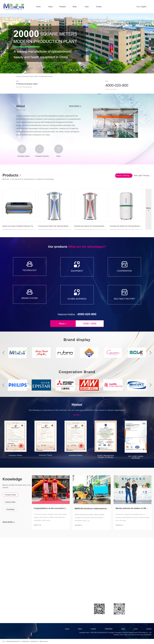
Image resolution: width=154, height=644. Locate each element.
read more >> (75, 106)
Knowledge (10, 509)
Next (151, 353)
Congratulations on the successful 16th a (51, 508)
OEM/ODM (109, 629)
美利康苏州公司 (34, 641)
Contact (99, 7)
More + (149, 209)
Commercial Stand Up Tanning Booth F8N (126, 226)
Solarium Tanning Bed (124, 176)
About (50, 7)
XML (126, 635)
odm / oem (90, 324)
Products (63, 7)
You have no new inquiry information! (140, 635)
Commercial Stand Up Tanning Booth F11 (55, 226)
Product (93, 629)
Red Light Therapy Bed (143, 176)
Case (87, 7)
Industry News (10, 502)
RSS (122, 635)
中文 (138, 7)
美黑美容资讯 (26, 641)
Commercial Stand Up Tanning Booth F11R (91, 226)
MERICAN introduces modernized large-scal (92, 509)
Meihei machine (34, 76)
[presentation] (3, 43)
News (75, 7)
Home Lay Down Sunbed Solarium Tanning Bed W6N (19, 226)
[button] (71, 70)
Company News (10, 495)
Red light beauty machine (46, 76)
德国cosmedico (44, 641)
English (144, 7)
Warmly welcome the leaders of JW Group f (133, 508)
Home (38, 7)
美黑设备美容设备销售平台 (14, 641)
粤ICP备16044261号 (101, 633)
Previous (3, 353)
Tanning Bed (26, 76)
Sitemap (116, 635)
